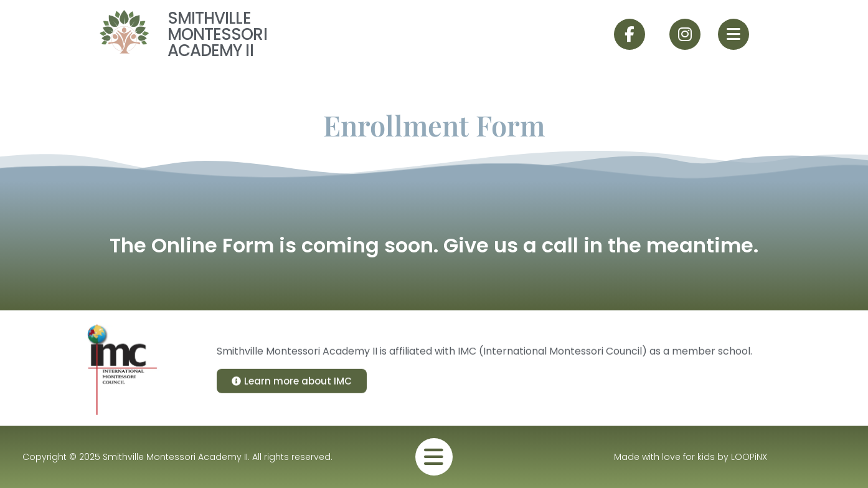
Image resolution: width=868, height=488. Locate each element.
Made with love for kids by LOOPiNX (691, 457)
